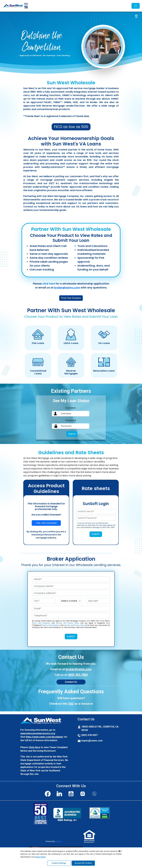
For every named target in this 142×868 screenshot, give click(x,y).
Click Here (34, 747)
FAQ (71, 704)
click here (49, 284)
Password (71, 420)
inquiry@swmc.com (92, 741)
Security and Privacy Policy (67, 623)
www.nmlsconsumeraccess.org (38, 733)
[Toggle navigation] (136, 6)
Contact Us (71, 682)
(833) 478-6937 (89, 735)
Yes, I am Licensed (46, 523)
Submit (72, 434)
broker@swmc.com (67, 288)
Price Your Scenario (71, 298)
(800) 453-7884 (78, 675)
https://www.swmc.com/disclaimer (45, 737)
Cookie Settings (59, 863)
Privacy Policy (40, 857)
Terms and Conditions (41, 623)
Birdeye (58, 841)
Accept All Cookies (83, 863)
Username (71, 408)
